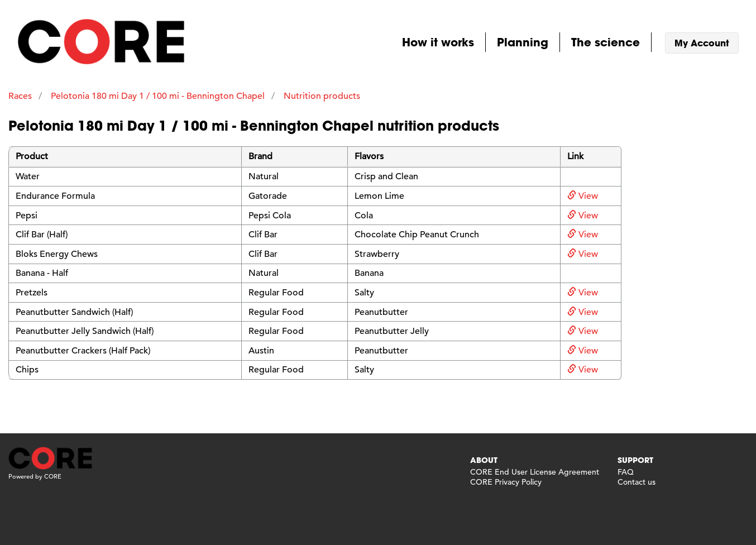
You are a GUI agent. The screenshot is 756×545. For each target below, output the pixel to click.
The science (606, 42)
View (583, 196)
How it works (438, 42)
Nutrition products (322, 96)
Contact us (637, 482)
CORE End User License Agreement (535, 472)
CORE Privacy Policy (506, 482)
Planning (523, 42)
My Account (702, 43)
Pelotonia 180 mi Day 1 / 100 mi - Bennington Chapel (158, 96)
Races (20, 96)
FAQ (626, 472)
